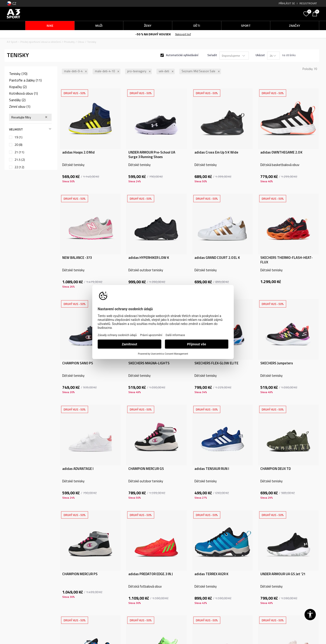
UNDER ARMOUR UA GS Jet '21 (283, 574)
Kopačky (18, 87)
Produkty (69, 42)
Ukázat (260, 55)
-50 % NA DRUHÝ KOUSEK (153, 34)
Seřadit (212, 55)
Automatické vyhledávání (182, 55)
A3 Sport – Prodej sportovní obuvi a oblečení (34, 42)
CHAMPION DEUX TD (276, 469)
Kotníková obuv (23, 93)
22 (19, 167)
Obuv (81, 42)
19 (18, 137)
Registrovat (308, 3)
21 (19, 152)
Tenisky (18, 74)
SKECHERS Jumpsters (277, 363)
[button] (267, 14)
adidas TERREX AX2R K (211, 574)
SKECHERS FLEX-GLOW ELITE (216, 363)
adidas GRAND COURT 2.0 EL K (217, 258)
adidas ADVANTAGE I (78, 469)
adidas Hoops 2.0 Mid (78, 152)
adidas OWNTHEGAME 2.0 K (281, 152)
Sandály (17, 100)
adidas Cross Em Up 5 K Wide (216, 152)
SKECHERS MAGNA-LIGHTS (149, 363)
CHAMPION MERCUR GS (146, 469)
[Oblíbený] (307, 13)
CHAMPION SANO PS (78, 363)
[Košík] (316, 13)
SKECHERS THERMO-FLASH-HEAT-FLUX (286, 260)
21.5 (20, 160)
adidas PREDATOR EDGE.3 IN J (151, 574)
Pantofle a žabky (25, 80)
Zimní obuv (20, 106)
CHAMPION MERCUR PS (80, 574)
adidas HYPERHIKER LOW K (149, 258)
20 (18, 145)
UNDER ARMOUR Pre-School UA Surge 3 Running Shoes (152, 155)
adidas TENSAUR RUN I (212, 469)
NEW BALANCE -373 (77, 258)
